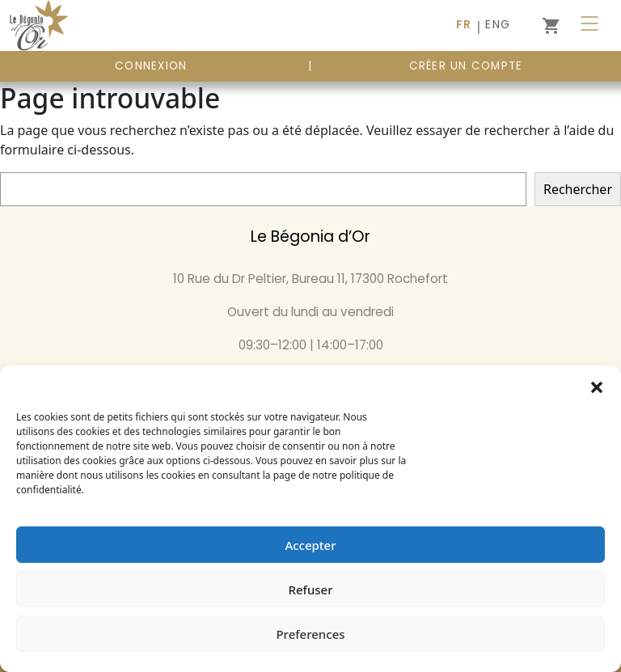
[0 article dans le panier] (551, 26)
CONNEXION (151, 66)
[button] (597, 386)
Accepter (310, 545)
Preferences (310, 634)
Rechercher (578, 189)
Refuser (310, 590)
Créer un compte (466, 66)
